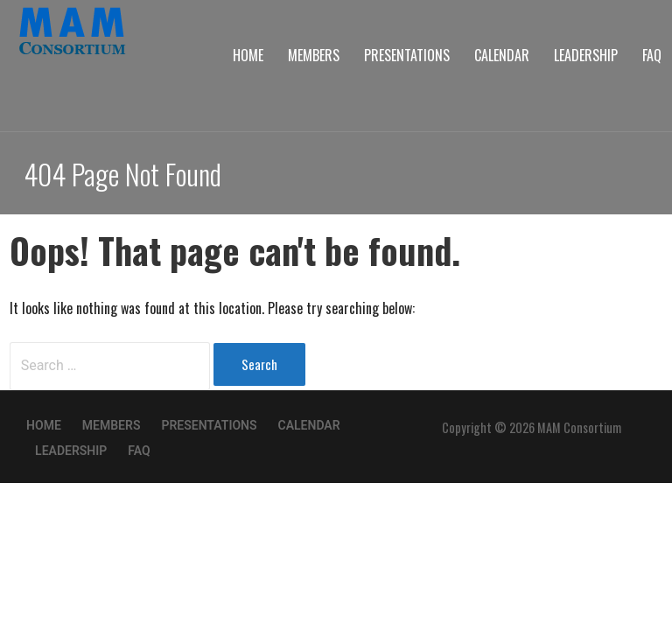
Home (248, 55)
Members (314, 55)
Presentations (407, 55)
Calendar (502, 55)
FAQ (652, 55)
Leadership (586, 55)
